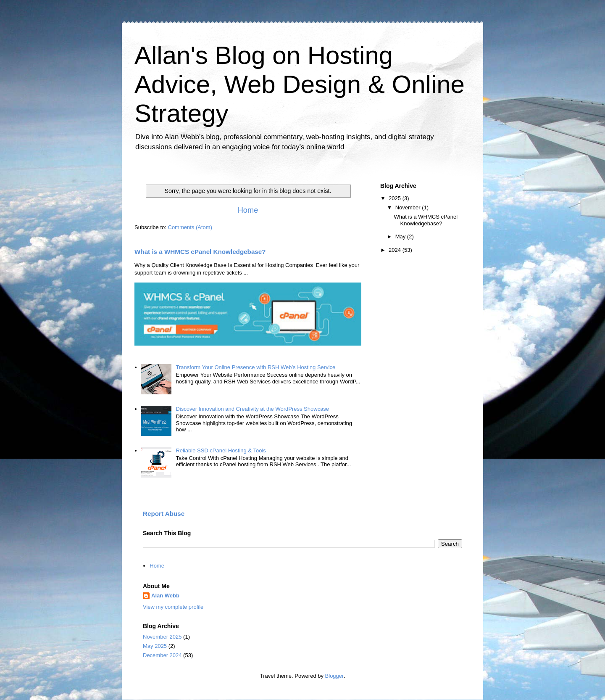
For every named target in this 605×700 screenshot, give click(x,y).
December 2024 (162, 655)
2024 (396, 250)
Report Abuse (164, 514)
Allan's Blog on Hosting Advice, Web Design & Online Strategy (300, 84)
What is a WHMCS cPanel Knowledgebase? (200, 252)
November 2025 (162, 637)
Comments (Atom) (190, 227)
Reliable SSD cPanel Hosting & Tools (221, 450)
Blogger (334, 676)
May (401, 236)
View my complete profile (173, 607)
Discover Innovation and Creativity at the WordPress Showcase (252, 409)
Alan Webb (165, 596)
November (409, 207)
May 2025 (155, 646)
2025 (396, 198)
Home (248, 210)
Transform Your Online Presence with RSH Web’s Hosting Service (255, 367)
